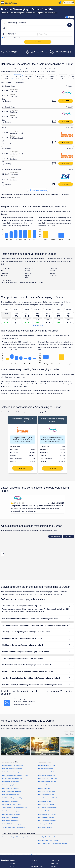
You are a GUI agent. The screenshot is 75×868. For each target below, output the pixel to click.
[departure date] (22, 34)
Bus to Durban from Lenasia (46, 804)
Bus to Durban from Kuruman (46, 795)
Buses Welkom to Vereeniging (11, 821)
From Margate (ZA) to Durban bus (47, 808)
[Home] (9, 3)
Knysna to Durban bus (44, 788)
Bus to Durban (39, 854)
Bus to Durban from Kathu (45, 785)
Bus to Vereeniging (28, 854)
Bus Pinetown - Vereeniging (10, 801)
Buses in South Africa (15, 854)
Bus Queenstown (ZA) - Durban (47, 814)
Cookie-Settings (37, 866)
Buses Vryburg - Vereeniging (10, 817)
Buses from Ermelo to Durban (46, 775)
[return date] (55, 34)
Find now (66, 101)
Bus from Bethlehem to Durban (47, 765)
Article (54, 866)
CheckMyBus (4, 854)
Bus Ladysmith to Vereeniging (10, 782)
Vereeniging (55, 536)
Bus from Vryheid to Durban (46, 824)
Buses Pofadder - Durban (45, 811)
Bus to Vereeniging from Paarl (10, 795)
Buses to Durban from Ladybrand (47, 798)
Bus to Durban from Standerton (47, 821)
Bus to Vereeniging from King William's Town (15, 775)
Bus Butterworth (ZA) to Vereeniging (12, 765)
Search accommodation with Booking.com (16, 38)
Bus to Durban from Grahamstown (47, 778)
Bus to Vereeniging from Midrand (11, 785)
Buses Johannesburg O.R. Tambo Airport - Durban (52, 843)
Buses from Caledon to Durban (47, 772)
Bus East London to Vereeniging (11, 772)
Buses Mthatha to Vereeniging (11, 788)
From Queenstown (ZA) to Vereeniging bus (14, 808)
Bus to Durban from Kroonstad (46, 791)
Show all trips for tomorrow (38, 190)
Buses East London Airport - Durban (48, 840)
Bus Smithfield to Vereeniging (10, 811)
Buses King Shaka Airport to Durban (48, 837)
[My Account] (59, 3)
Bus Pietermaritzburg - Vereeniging (12, 798)
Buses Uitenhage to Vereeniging (11, 814)
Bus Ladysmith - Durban (45, 801)
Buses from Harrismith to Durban (47, 782)
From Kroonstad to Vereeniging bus (12, 778)
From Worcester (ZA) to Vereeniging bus (14, 827)
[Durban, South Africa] (40, 28)
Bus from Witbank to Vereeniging (11, 824)
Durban (68, 536)
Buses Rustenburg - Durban (46, 817)
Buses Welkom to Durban (45, 827)
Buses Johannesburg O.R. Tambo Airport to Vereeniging (18, 837)
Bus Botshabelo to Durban (45, 769)
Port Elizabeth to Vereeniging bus (11, 804)
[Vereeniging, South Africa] (40, 23)
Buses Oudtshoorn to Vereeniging (12, 791)
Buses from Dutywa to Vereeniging (12, 769)
